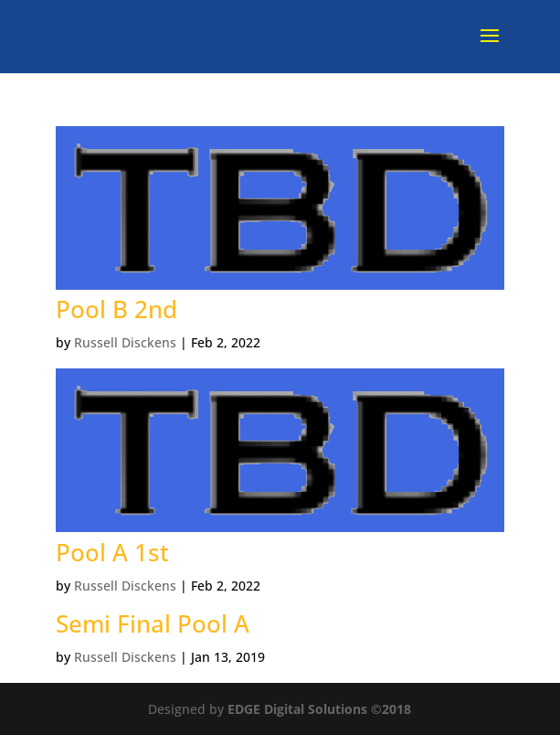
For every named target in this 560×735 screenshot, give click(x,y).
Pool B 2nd (116, 309)
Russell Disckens (125, 342)
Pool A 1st (112, 552)
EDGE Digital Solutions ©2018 (319, 709)
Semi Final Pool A (153, 623)
